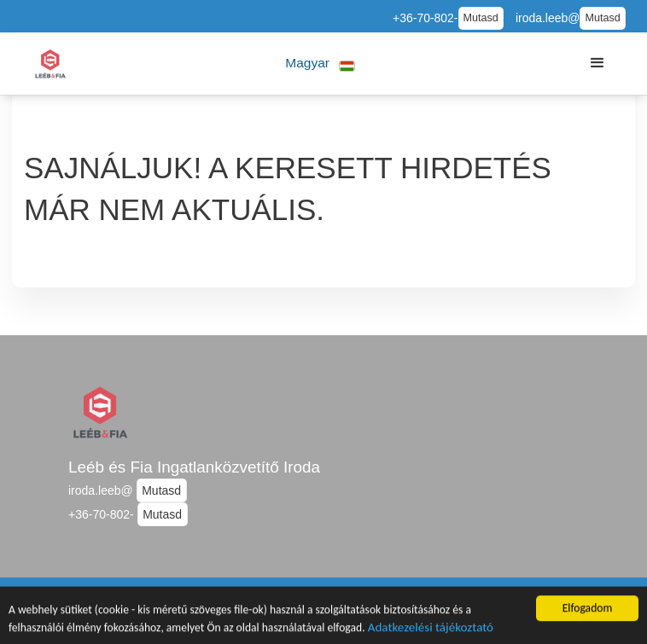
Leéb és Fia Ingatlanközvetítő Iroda (194, 467)
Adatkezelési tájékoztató (431, 631)
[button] (321, 64)
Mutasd (481, 18)
